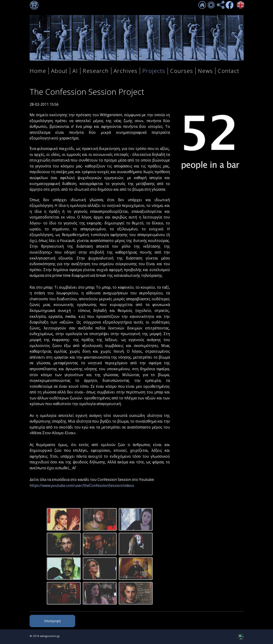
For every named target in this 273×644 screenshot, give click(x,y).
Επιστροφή (52, 621)
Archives (126, 71)
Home (38, 71)
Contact (228, 71)
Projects (154, 71)
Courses (182, 71)
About (59, 71)
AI (75, 71)
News (205, 71)
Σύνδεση (34, 5)
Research (96, 71)
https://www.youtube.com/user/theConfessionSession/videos (82, 485)
